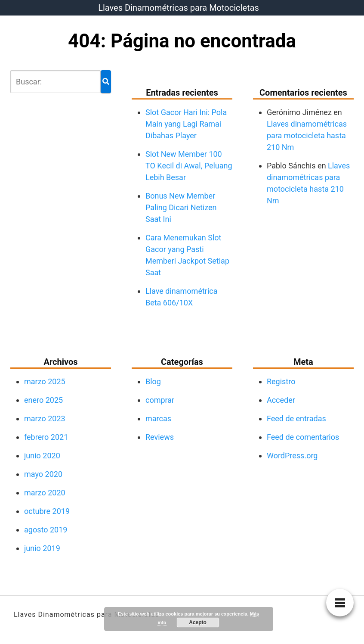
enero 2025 (43, 400)
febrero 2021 (46, 437)
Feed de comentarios (303, 437)
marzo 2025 (45, 381)
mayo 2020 (43, 474)
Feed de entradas (296, 418)
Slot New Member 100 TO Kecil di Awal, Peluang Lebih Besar (189, 166)
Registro (281, 381)
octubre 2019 (47, 511)
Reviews (160, 437)
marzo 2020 (45, 493)
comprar (160, 400)
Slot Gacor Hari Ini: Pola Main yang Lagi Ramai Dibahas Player (186, 124)
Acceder (281, 400)
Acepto (198, 622)
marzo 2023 (45, 418)
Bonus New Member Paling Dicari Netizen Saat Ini (181, 207)
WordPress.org (292, 456)
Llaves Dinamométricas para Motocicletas (179, 8)
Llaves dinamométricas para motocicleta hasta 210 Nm (307, 135)
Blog (153, 381)
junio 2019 (42, 548)
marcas (158, 418)
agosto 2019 (46, 530)
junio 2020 (42, 456)
